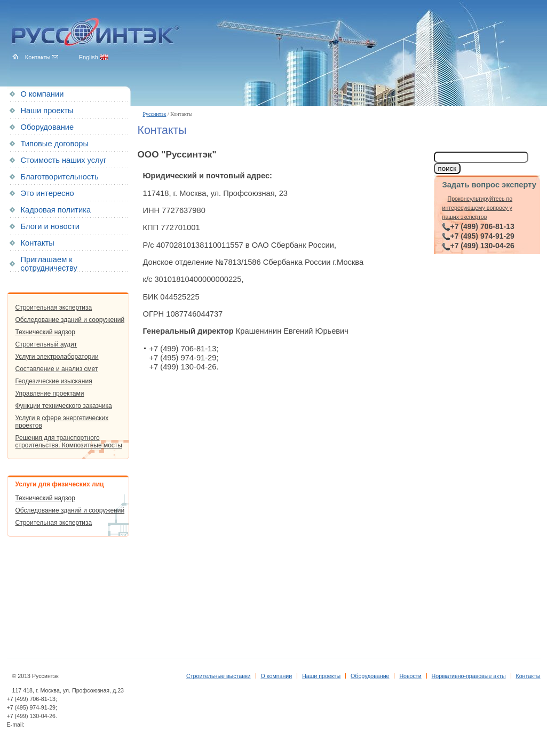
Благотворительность (60, 177)
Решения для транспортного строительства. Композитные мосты (69, 442)
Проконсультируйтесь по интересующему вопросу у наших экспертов (478, 208)
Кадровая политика (56, 210)
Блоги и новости (50, 226)
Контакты (38, 243)
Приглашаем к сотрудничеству (49, 264)
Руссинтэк (155, 114)
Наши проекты (47, 111)
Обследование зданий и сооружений (70, 320)
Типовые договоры (55, 144)
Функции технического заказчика (64, 406)
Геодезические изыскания (54, 381)
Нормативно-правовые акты (469, 676)
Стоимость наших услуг (64, 160)
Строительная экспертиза (54, 308)
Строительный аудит (46, 344)
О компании (42, 94)
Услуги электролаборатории (57, 357)
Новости (410, 676)
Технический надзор (45, 332)
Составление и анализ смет (57, 369)
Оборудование (47, 127)
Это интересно (47, 193)
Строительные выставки (219, 676)
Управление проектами (50, 393)
